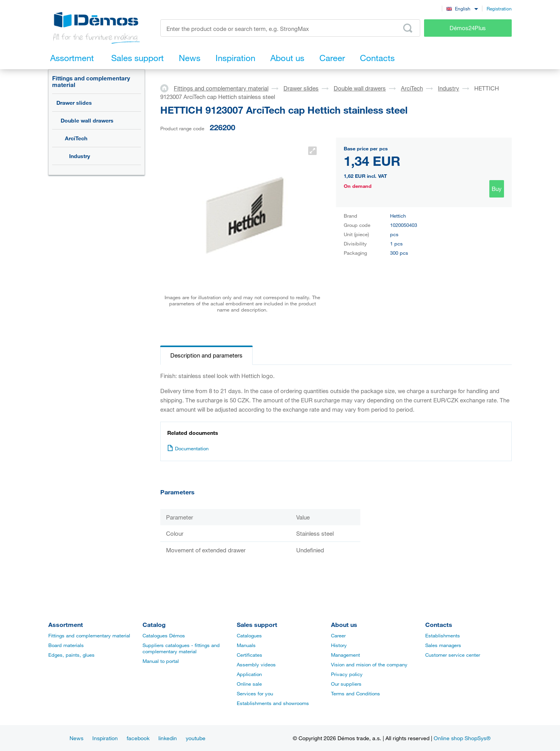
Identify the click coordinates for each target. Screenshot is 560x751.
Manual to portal (161, 661)
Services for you (255, 693)
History (339, 645)
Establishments (443, 635)
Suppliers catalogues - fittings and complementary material (181, 648)
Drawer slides (74, 103)
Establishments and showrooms (273, 703)
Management (345, 655)
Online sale (249, 684)
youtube (196, 738)
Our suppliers (346, 684)
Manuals (246, 645)
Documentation (188, 448)
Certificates (249, 655)
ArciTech (76, 138)
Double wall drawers (87, 120)
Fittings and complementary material (91, 81)
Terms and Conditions (356, 693)
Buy (497, 189)
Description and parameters (206, 355)
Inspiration (105, 738)
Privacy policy (347, 674)
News (76, 738)
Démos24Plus (468, 28)
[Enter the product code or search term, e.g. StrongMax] (290, 28)
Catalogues (249, 635)
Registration (499, 9)
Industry (80, 156)
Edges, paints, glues (71, 655)
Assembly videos (256, 664)
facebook (138, 738)
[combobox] (462, 8)
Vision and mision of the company (369, 664)
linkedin (168, 738)
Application (249, 674)
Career (338, 635)
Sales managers (443, 645)
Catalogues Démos (164, 635)
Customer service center (453, 655)
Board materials (66, 645)
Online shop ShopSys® (462, 738)
